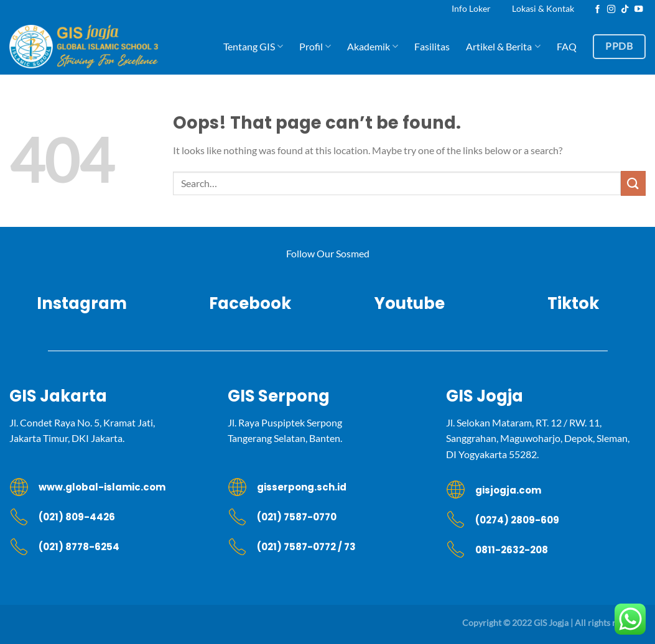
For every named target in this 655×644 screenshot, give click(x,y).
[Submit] (633, 183)
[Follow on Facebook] (598, 10)
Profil (315, 47)
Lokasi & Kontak (543, 8)
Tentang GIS (253, 47)
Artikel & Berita (503, 47)
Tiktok (573, 303)
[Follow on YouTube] (639, 10)
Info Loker (471, 8)
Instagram (82, 303)
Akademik (373, 47)
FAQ (567, 46)
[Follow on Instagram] (611, 10)
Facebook (245, 303)
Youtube (410, 303)
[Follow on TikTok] (625, 10)
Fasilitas (432, 46)
